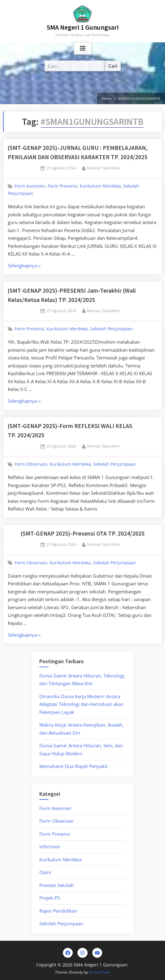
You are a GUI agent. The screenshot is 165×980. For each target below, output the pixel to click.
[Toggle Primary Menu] (83, 49)
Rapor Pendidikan (58, 911)
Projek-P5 (50, 898)
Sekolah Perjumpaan (111, 329)
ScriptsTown (99, 972)
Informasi (50, 846)
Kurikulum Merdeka (100, 186)
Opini (45, 872)
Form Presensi (62, 186)
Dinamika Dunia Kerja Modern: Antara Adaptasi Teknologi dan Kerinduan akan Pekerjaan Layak (81, 704)
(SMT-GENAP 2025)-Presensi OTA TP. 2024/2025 (83, 533)
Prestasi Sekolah (57, 885)
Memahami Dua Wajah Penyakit (73, 766)
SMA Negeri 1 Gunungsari (83, 27)
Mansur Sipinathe (103, 168)
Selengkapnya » (39, 266)
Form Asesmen (30, 186)
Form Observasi (31, 464)
